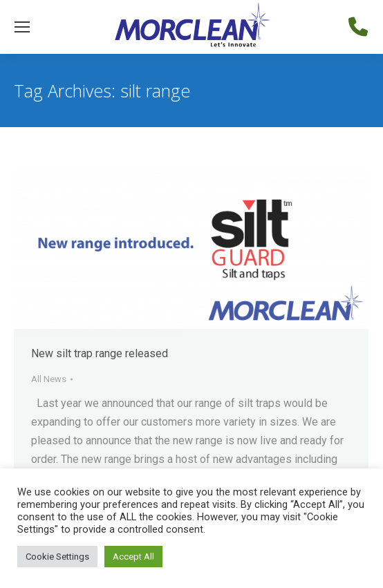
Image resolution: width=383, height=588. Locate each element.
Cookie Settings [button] (57, 557)
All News (49, 379)
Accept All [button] (133, 557)
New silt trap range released (100, 353)
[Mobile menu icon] (22, 27)
